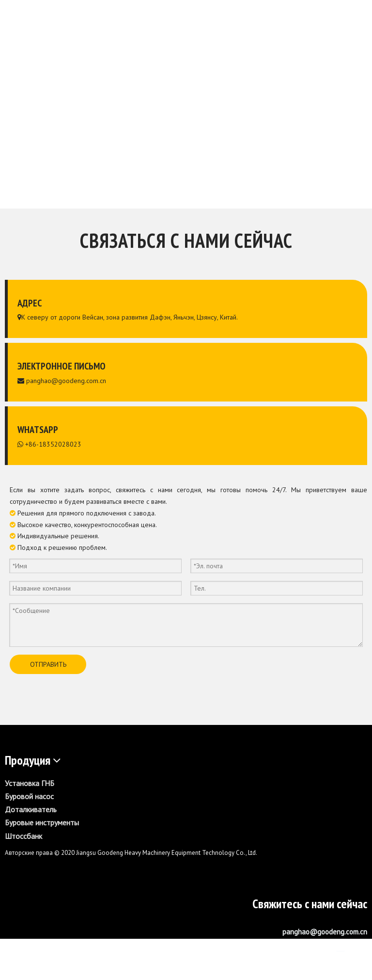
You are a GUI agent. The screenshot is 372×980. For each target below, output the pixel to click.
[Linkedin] (341, 948)
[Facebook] (322, 948)
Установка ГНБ (30, 783)
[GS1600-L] (186, 885)
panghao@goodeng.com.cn (66, 381)
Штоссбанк (23, 836)
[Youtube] (359, 948)
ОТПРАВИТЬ (48, 664)
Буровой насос (29, 796)
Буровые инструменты (42, 822)
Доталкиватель (31, 809)
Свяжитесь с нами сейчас (310, 904)
